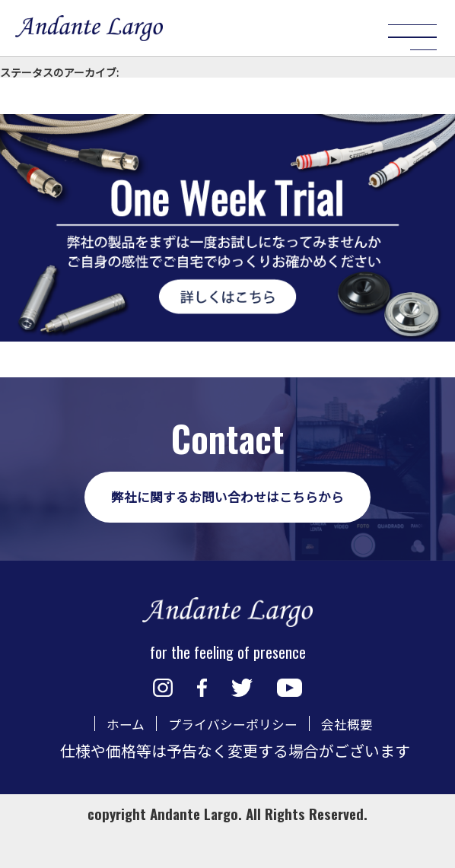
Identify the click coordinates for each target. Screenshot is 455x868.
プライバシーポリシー (231, 758)
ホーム (109, 758)
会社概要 (361, 758)
